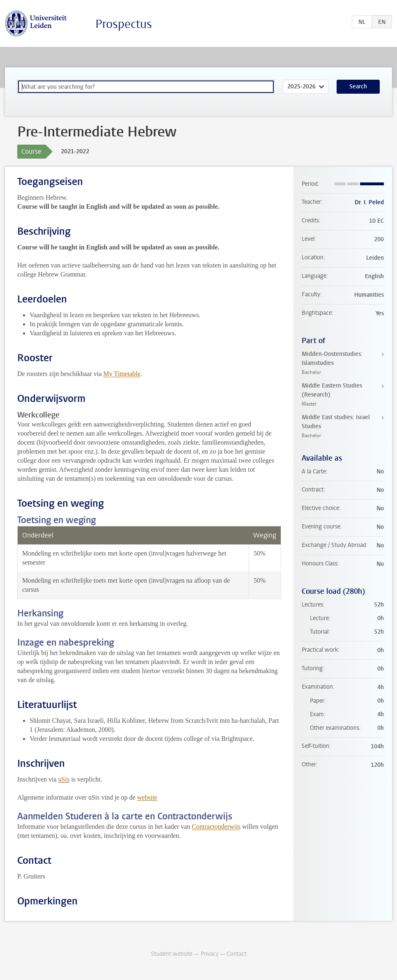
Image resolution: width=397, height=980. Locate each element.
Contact (237, 954)
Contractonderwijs (216, 827)
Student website (172, 954)
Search (358, 86)
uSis (64, 779)
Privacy (210, 954)
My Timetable (122, 374)
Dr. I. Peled (369, 202)
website (147, 797)
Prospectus (124, 24)
